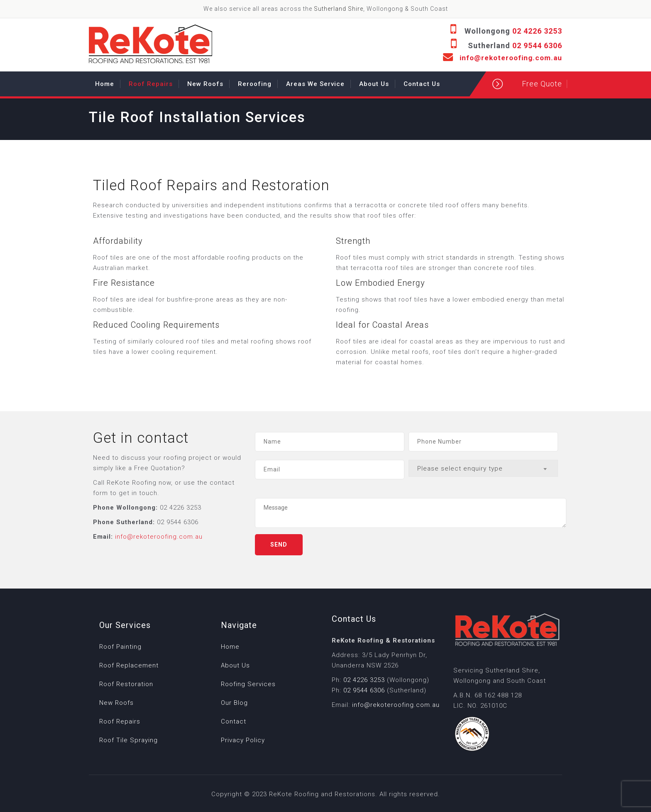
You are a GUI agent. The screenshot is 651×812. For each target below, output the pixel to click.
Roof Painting (120, 647)
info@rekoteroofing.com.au (511, 58)
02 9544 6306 (537, 45)
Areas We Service (315, 84)
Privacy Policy (243, 740)
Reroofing (255, 84)
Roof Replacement (129, 665)
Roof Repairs (151, 84)
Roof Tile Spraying (128, 740)
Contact (234, 721)
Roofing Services (248, 684)
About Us (374, 84)
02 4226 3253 (537, 31)
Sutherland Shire (339, 9)
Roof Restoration (126, 684)
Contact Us (422, 84)
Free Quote (542, 84)
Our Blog (234, 703)
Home (105, 84)
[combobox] (483, 468)
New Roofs (205, 84)
